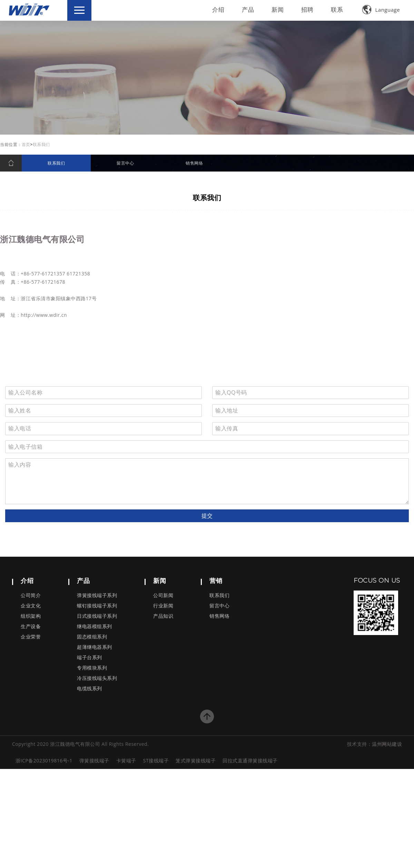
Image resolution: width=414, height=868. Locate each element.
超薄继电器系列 (95, 647)
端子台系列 (90, 658)
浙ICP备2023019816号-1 (44, 760)
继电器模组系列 (95, 627)
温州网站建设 (387, 744)
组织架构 (31, 616)
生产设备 (31, 627)
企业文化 (31, 606)
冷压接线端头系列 (97, 678)
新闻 (278, 9)
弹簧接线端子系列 (97, 596)
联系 (337, 9)
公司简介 (31, 596)
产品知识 (163, 616)
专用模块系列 (92, 668)
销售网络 (219, 616)
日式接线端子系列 (97, 616)
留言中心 (219, 606)
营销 (216, 581)
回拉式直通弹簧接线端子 (250, 760)
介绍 (218, 9)
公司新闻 (163, 596)
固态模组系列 (92, 637)
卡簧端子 (126, 760)
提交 (207, 516)
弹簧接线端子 (94, 760)
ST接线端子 (156, 760)
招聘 (307, 9)
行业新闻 (163, 606)
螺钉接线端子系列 (97, 606)
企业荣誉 (31, 637)
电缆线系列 (90, 689)
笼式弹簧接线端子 (196, 760)
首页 (26, 144)
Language (381, 10)
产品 (248, 9)
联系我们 (219, 596)
